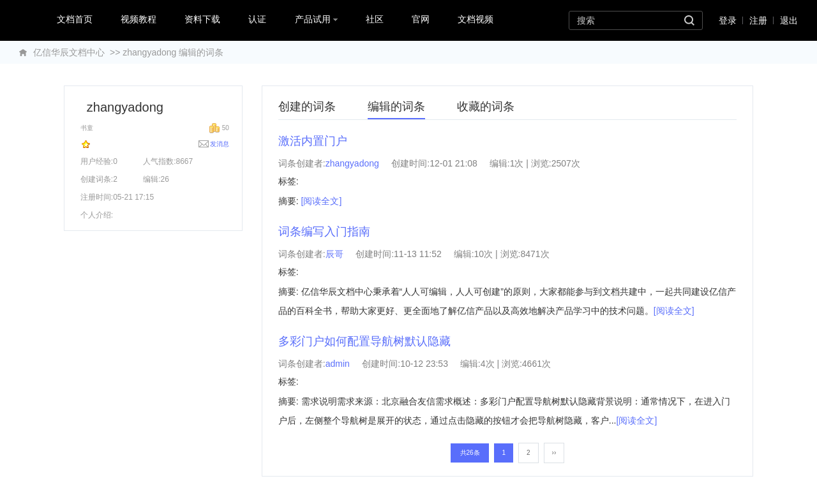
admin (338, 364)
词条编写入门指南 (324, 232)
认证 (257, 19)
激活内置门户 (313, 141)
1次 (517, 163)
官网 (421, 19)
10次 (484, 254)
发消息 (220, 144)
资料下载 (202, 19)
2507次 (566, 163)
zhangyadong (352, 163)
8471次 (535, 254)
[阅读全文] (322, 201)
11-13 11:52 (418, 254)
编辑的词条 (396, 107)
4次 (488, 364)
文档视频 (476, 19)
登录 (728, 20)
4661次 (536, 364)
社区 (375, 19)
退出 (789, 20)
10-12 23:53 (424, 364)
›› (554, 453)
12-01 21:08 (453, 163)
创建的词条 (307, 107)
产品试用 (317, 19)
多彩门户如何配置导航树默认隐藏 (364, 341)
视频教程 (139, 19)
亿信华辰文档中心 (69, 52)
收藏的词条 (486, 107)
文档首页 (75, 19)
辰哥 (334, 254)
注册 (758, 20)
